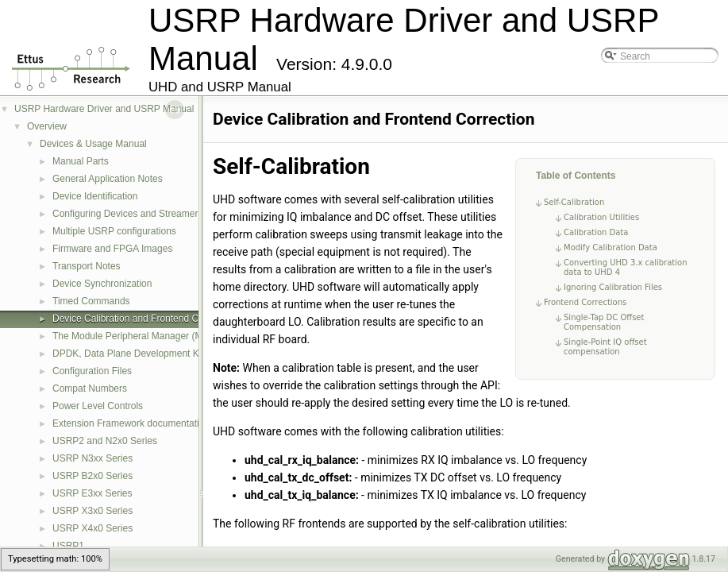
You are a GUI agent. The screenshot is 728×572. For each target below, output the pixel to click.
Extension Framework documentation (131, 423)
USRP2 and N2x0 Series (105, 441)
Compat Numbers (90, 388)
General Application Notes (108, 179)
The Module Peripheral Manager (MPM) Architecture (163, 336)
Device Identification (95, 196)
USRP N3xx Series (92, 458)
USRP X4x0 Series (92, 528)
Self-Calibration (574, 202)
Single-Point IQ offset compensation (605, 347)
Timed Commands (91, 301)
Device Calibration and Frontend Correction (144, 319)
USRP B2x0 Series (92, 476)
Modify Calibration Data (611, 247)
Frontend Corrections (585, 302)
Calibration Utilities (601, 217)
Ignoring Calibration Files (613, 287)
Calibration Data (596, 232)
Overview (47, 126)
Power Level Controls (98, 406)
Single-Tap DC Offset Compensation (604, 322)
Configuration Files (92, 371)
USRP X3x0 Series (92, 511)
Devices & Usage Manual (93, 144)
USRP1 (68, 546)
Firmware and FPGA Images (112, 249)
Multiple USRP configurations (114, 231)
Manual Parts (81, 161)
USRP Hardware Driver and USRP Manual (104, 109)
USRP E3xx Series (92, 493)
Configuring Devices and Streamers (127, 214)
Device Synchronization (102, 284)
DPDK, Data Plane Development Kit (128, 354)
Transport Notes (87, 266)
